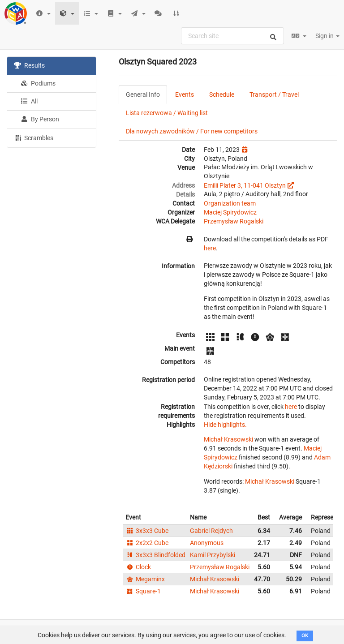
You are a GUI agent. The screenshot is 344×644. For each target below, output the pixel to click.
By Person (40, 119)
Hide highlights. (225, 425)
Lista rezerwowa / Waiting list (167, 113)
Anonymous (207, 543)
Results (29, 65)
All (29, 101)
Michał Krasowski (228, 439)
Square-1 (143, 591)
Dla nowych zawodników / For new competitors (192, 131)
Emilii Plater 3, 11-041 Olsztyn (245, 185)
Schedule (222, 94)
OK (305, 636)
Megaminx (145, 579)
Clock (138, 567)
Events (185, 94)
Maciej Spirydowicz (230, 212)
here (210, 248)
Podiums (38, 83)
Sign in (327, 36)
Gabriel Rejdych (211, 531)
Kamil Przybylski (213, 555)
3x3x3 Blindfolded (155, 555)
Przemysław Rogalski (234, 221)
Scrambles (34, 137)
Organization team (230, 203)
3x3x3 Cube (147, 531)
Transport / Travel (274, 94)
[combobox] (232, 36)
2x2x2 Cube (147, 543)
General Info (143, 94)
